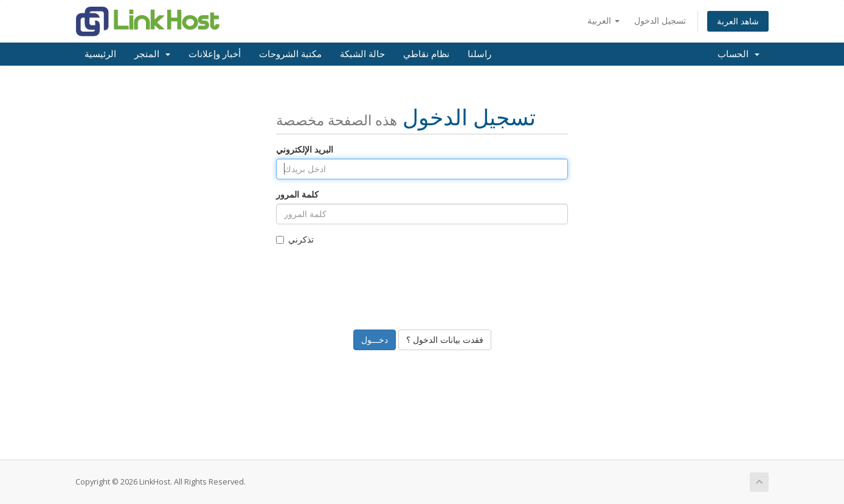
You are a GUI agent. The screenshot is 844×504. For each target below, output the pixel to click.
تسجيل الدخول (660, 20)
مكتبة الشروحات (290, 54)
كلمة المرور (297, 194)
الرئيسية (100, 54)
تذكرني (295, 239)
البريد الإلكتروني (305, 149)
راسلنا (479, 54)
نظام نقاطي (426, 54)
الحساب (738, 54)
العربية (604, 20)
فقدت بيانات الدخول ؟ (445, 340)
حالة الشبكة (362, 54)
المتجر (152, 54)
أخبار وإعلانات (215, 54)
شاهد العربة (738, 21)
